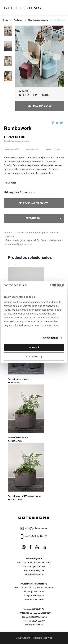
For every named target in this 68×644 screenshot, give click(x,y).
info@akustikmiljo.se (34, 596)
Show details (51, 338)
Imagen (25, 91)
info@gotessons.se (34, 625)
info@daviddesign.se (34, 571)
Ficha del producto (34, 95)
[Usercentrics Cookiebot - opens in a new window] (50, 286)
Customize (34, 356)
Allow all (34, 347)
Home (5, 20)
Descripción (12, 150)
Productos (18, 20)
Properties (32, 150)
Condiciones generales (16, 141)
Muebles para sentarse (38, 20)
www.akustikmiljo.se (34, 600)
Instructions (53, 150)
